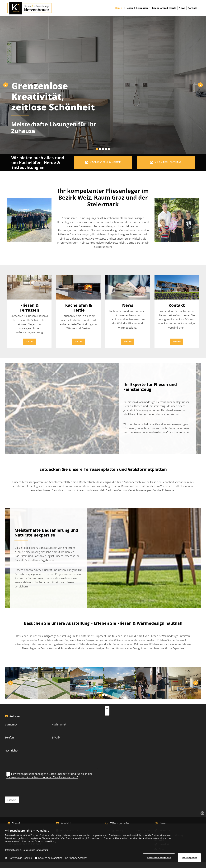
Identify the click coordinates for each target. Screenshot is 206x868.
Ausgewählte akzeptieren (159, 858)
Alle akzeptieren (189, 858)
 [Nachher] (200, 85)
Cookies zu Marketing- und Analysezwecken (61, 858)
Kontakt (193, 8)
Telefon (9, 738)
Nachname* (59, 725)
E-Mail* (56, 738)
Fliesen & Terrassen (136, 8)
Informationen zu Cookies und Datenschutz (27, 850)
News (182, 8)
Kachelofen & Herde (164, 8)
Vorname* (11, 725)
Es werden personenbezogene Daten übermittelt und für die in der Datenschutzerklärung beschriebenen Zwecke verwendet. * (49, 776)
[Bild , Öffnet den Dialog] (29, 220)
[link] (137, 8)
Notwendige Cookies (18, 858)
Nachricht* (12, 751)
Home (118, 8)
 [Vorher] (6, 85)
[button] (103, 162)
